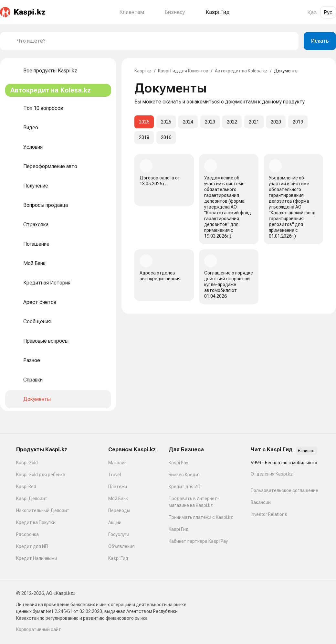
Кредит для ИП (32, 546)
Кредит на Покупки (36, 522)
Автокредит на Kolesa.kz (241, 71)
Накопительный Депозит (43, 510)
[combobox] (155, 41)
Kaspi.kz (143, 71)
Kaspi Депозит (32, 499)
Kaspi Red (26, 487)
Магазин (117, 463)
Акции (115, 522)
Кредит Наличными (37, 558)
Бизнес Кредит (185, 475)
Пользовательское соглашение (284, 490)
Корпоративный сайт (39, 629)
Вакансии (261, 502)
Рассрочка (27, 534)
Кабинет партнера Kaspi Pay (198, 541)
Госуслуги (119, 534)
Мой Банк (118, 499)
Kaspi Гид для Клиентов (183, 71)
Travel (115, 475)
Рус (328, 12)
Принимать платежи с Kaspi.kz (201, 517)
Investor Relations (269, 514)
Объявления (121, 546)
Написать (307, 451)
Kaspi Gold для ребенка (41, 475)
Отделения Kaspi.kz (272, 474)
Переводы (119, 510)
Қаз (312, 12)
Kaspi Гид (118, 558)
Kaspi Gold (27, 463)
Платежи (118, 487)
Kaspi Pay (178, 463)
